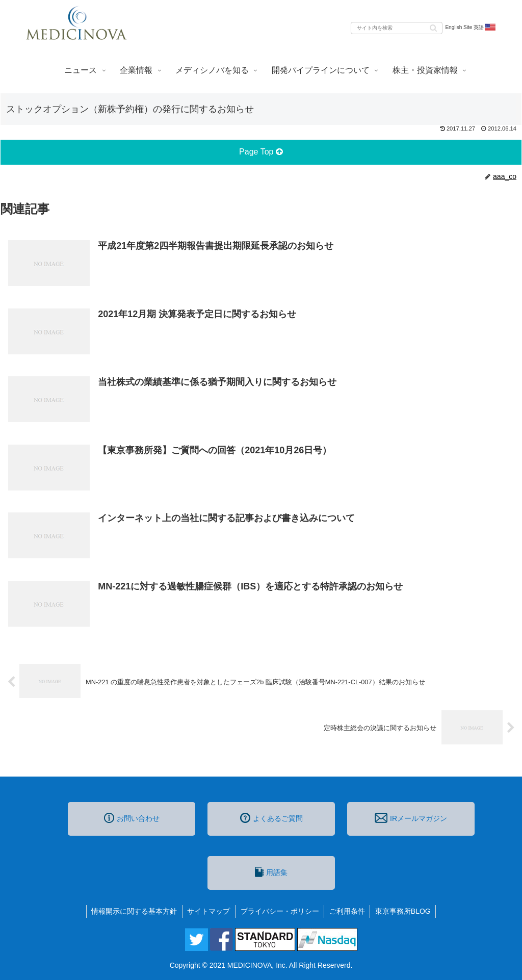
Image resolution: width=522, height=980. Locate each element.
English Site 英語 (471, 28)
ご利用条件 (348, 911)
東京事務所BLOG (404, 911)
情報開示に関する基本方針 (134, 911)
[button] (433, 27)
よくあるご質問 (271, 818)
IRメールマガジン (411, 818)
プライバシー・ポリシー (280, 911)
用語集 (271, 872)
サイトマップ (208, 911)
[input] (397, 28)
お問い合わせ (132, 818)
